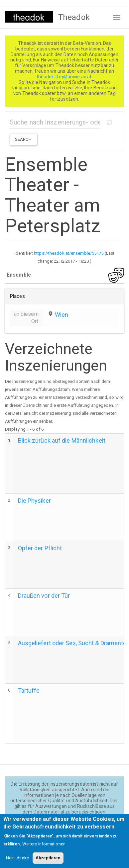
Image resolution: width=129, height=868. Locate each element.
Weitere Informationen (44, 848)
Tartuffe (29, 691)
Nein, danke (17, 862)
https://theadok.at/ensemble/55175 (69, 253)
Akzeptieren (48, 862)
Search (23, 139)
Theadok (74, 17)
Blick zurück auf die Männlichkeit (62, 440)
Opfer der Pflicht (40, 548)
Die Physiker (34, 501)
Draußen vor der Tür (44, 596)
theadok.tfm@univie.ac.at (65, 77)
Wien (62, 315)
